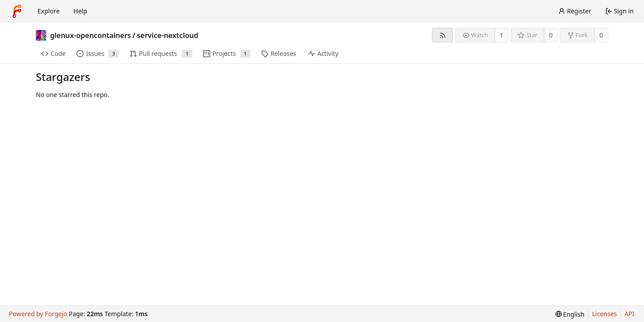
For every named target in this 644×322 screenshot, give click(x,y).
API (629, 314)
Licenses (605, 314)
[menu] (570, 314)
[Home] (17, 11)
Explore (49, 11)
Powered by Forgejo (38, 314)
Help (80, 11)
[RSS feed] (443, 35)
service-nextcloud (167, 35)
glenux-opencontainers (91, 35)
